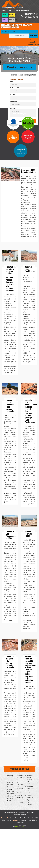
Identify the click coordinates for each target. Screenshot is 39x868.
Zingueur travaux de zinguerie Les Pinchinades (30, 800)
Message (13, 108)
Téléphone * (14, 101)
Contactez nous (19, 67)
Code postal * (14, 88)
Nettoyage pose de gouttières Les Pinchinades (30, 779)
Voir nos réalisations (9, 32)
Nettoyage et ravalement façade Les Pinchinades (11, 780)
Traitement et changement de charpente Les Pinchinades (20, 786)
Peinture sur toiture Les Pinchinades (20, 799)
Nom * (12, 82)
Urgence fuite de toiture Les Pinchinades (11, 790)
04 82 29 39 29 (31, 14)
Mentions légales (20, 814)
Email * (13, 95)
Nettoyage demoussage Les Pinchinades (30, 790)
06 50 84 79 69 (31, 17)
